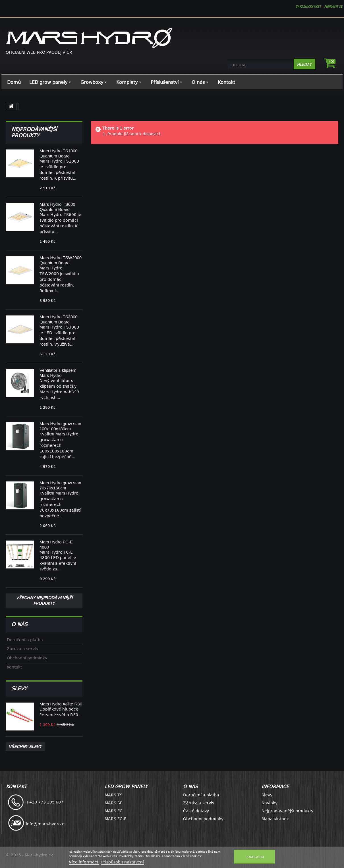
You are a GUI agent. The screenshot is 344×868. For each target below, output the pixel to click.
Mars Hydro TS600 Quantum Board (57, 207)
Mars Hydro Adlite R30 (61, 704)
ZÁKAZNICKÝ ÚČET (307, 7)
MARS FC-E (116, 819)
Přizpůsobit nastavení (123, 862)
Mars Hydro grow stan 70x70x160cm (60, 485)
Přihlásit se (334, 7)
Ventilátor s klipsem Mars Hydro (58, 373)
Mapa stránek (275, 819)
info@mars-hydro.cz (46, 824)
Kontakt (14, 667)
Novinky (270, 803)
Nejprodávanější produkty (34, 132)
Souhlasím (255, 857)
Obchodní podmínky (27, 658)
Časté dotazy (196, 811)
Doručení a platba (25, 640)
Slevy (19, 689)
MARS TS (114, 795)
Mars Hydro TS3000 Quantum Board (59, 319)
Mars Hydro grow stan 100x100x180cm (60, 426)
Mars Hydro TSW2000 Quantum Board (61, 260)
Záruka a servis (22, 649)
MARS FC (114, 811)
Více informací (84, 862)
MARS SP (113, 803)
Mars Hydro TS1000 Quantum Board (59, 153)
